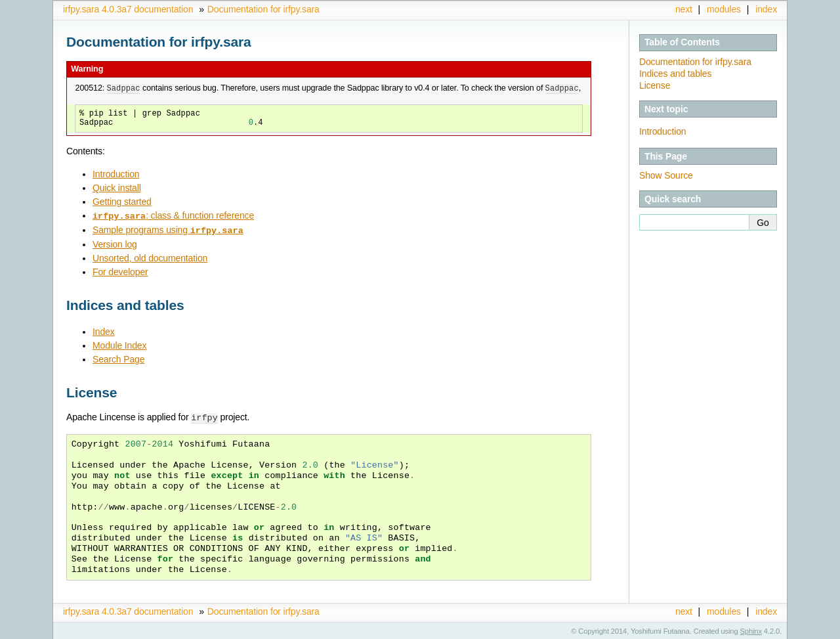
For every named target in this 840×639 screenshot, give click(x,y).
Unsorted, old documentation (150, 257)
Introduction (116, 174)
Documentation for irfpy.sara (263, 9)
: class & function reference (173, 215)
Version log (115, 243)
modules (724, 9)
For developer (120, 271)
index (766, 9)
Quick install (117, 188)
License (655, 85)
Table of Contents (682, 42)
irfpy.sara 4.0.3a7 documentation (128, 9)
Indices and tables (675, 74)
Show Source (666, 175)
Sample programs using (168, 229)
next (684, 9)
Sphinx (751, 629)
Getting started (122, 202)
